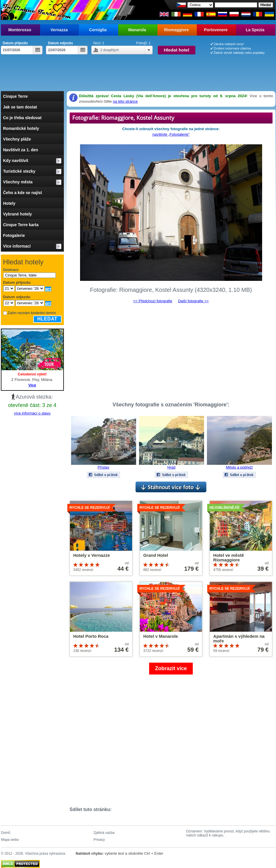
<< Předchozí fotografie (153, 301)
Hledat (47, 319)
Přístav (103, 467)
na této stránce (125, 101)
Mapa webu (10, 840)
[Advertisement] (138, 75)
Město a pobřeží (239, 467)
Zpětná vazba (104, 833)
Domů (6, 833)
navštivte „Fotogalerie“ (171, 134)
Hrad (171, 467)
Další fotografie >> (193, 301)
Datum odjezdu (60, 43)
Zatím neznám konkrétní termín (32, 313)
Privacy (99, 840)
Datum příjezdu (15, 43)
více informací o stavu (32, 413)
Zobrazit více (171, 668)
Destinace (11, 270)
